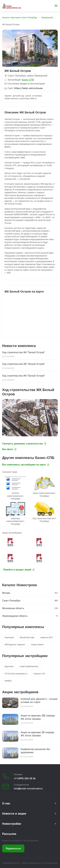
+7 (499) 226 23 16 (25, 778)
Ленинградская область (15, 616)
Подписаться (13, 848)
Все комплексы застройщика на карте (26, 465)
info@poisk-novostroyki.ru (28, 788)
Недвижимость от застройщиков (42, 863)
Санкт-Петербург (11, 601)
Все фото (9, 449)
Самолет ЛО (39, 674)
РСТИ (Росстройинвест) (16, 674)
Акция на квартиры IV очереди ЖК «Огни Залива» (37, 734)
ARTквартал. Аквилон (15, 645)
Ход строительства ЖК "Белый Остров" (24, 352)
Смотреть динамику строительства (24, 444)
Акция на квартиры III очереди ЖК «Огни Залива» (38, 717)
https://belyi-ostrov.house (28, 88)
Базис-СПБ (28, 80)
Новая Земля (37, 645)
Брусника (9, 666)
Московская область (13, 608)
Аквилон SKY (47, 637)
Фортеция (9, 637)
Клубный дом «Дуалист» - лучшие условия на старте (39, 700)
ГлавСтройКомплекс (29, 666)
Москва (6, 593)
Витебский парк (27, 637)
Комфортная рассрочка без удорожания (35, 751)
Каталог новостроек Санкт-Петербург (20, 18)
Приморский (47, 18)
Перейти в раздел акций (19, 570)
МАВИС (8, 681)
